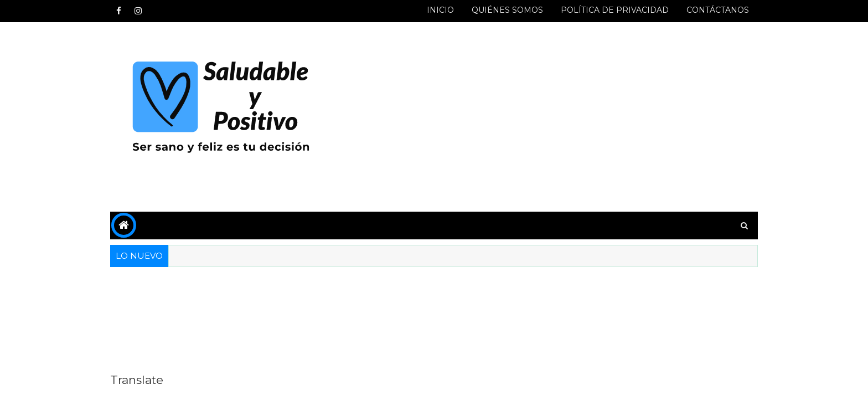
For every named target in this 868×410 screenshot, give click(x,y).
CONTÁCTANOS (718, 10)
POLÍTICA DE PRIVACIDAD (615, 10)
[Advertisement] (556, 117)
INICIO (440, 10)
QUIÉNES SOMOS (507, 10)
